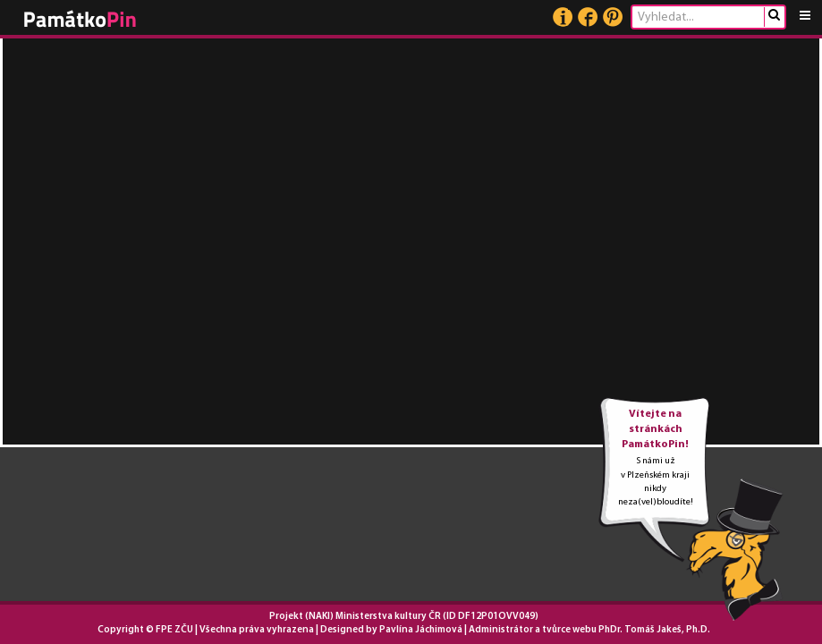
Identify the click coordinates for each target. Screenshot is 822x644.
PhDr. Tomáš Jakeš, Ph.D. (654, 630)
